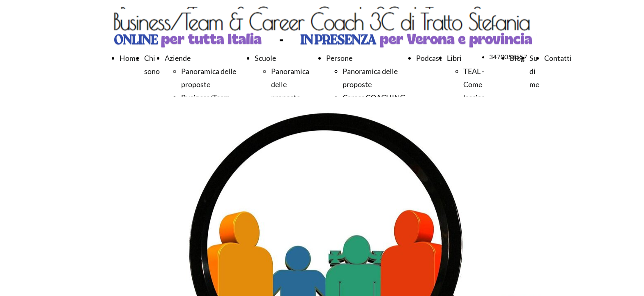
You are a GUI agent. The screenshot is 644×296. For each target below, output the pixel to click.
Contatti (558, 58)
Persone (339, 58)
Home (129, 58)
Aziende (178, 58)
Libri (454, 58)
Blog (517, 58)
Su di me (534, 71)
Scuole (265, 58)
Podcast (429, 58)
